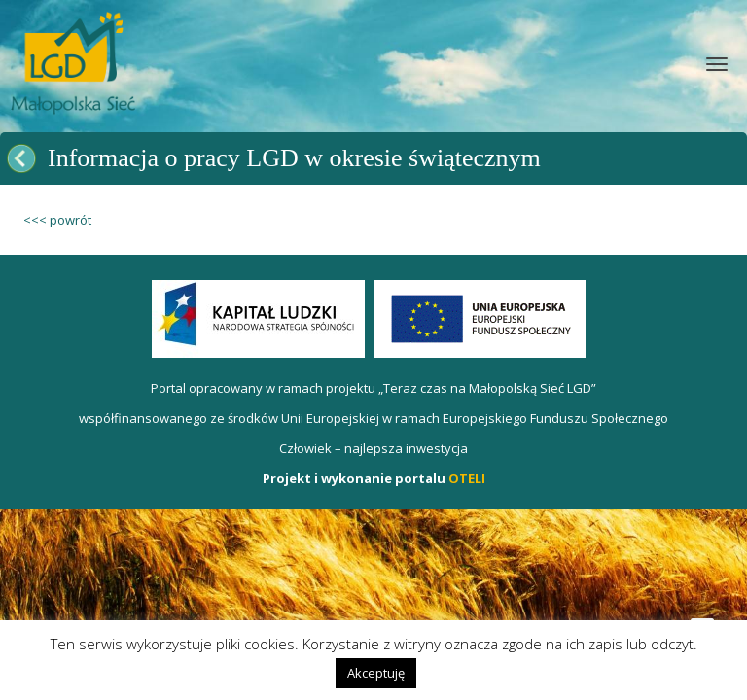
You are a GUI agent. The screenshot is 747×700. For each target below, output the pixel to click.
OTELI (467, 478)
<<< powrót (57, 220)
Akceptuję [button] (376, 673)
